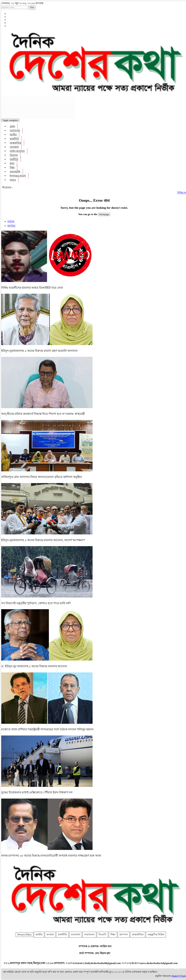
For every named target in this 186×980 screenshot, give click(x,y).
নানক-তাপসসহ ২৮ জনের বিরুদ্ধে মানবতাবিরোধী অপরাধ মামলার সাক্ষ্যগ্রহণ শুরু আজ (51, 856)
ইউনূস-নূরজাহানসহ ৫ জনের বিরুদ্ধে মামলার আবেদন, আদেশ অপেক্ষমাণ (43, 540)
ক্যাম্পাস (124, 935)
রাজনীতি (14, 139)
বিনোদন (14, 155)
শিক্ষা (12, 167)
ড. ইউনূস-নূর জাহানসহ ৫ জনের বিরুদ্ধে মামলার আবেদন (34, 666)
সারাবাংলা (15, 130)
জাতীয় (13, 135)
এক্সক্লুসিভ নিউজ (156, 935)
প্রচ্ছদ (12, 126)
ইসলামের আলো (18, 176)
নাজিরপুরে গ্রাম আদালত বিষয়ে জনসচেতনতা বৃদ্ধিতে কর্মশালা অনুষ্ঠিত (42, 477)
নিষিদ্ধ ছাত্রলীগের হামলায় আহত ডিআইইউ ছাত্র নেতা (32, 288)
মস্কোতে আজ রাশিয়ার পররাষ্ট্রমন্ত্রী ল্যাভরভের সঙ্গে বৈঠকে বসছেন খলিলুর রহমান (47, 729)
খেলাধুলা (14, 147)
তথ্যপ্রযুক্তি (15, 172)
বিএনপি (102, 935)
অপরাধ (50, 935)
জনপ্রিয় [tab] (11, 226)
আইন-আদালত (17, 151)
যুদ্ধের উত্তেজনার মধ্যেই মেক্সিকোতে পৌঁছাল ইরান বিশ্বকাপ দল (37, 792)
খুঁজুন (32, 7)
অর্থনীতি (14, 159)
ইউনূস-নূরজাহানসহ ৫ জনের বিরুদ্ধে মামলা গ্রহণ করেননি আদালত (39, 351)
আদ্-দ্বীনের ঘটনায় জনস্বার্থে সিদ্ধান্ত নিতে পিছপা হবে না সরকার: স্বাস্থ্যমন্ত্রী (43, 414)
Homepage (104, 214)
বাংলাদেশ (76, 935)
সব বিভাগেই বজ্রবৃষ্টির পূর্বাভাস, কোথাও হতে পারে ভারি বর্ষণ (36, 603)
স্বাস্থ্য (12, 163)
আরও (13, 180)
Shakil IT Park (179, 976)
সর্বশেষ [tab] (11, 222)
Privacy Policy (25, 935)
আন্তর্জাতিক (16, 143)
